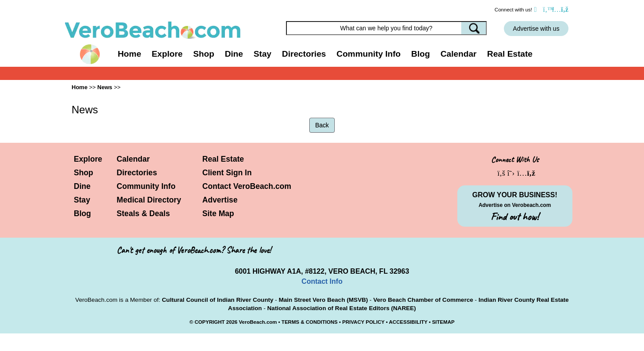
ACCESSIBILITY (408, 322)
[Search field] (387, 28)
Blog (421, 54)
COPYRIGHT (210, 322)
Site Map (218, 213)
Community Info (146, 186)
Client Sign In (227, 173)
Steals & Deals (143, 213)
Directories (137, 173)
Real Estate (510, 54)
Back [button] (322, 125)
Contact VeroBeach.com (247, 186)
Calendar (459, 54)
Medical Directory (149, 200)
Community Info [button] (369, 54)
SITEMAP (443, 322)
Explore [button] (167, 54)
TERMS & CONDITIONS (310, 322)
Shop (83, 173)
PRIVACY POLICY (363, 322)
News (105, 87)
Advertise (220, 200)
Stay (82, 200)
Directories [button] (304, 54)
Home (129, 54)
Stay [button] (262, 54)
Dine (234, 54)
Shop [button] (204, 54)
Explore (88, 159)
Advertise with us (536, 29)
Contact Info (322, 281)
